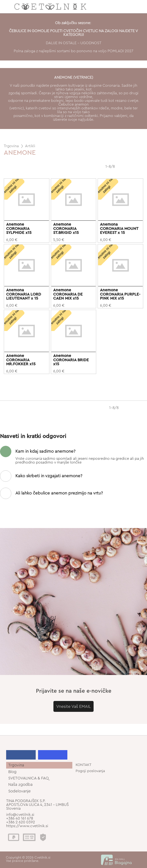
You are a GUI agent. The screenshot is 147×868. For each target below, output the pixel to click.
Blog (12, 772)
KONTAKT (84, 765)
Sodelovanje (19, 791)
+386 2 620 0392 (21, 822)
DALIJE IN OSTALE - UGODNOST (74, 43)
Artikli (30, 146)
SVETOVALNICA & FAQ (28, 778)
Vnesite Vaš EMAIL (73, 706)
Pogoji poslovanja (90, 771)
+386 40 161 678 (20, 818)
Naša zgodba (20, 784)
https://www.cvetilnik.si (27, 826)
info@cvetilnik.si (20, 815)
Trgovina (11, 146)
